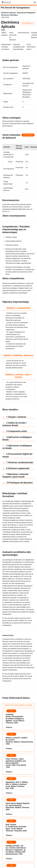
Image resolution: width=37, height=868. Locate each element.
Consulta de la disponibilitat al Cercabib (18, 705)
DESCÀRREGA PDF (28, 23)
